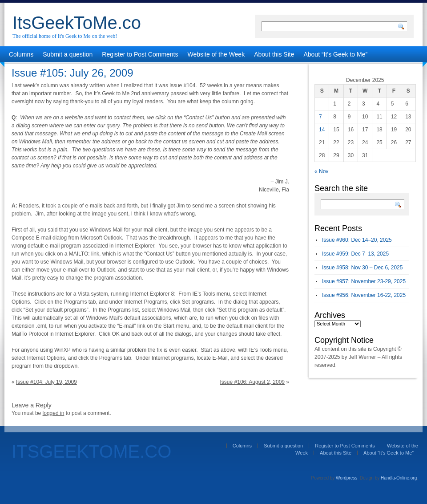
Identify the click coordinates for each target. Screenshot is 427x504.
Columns (21, 54)
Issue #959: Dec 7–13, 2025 (355, 254)
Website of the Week (216, 54)
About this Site (274, 54)
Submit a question (68, 54)
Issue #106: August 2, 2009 (252, 382)
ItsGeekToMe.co (77, 23)
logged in (54, 413)
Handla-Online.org (399, 478)
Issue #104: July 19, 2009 (46, 382)
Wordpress (346, 478)
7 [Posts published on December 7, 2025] (320, 117)
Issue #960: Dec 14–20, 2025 (357, 240)
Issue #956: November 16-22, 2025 (364, 295)
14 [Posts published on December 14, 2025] (322, 130)
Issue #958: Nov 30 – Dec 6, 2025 (362, 268)
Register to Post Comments (140, 54)
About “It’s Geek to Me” (335, 54)
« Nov (321, 171)
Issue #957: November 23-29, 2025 (364, 281)
